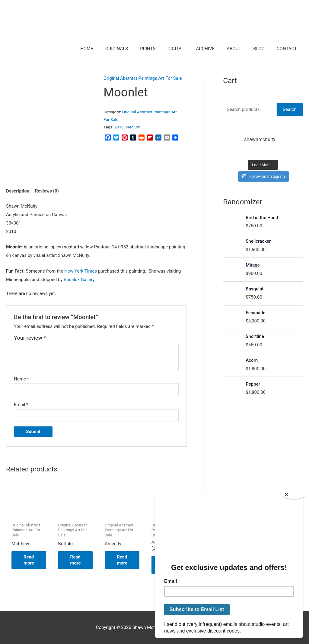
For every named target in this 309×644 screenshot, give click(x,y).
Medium (133, 127)
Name (21, 379)
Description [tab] (18, 191)
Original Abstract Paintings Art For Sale (143, 78)
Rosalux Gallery (79, 280)
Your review (30, 338)
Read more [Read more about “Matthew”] (29, 560)
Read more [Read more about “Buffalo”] (76, 560)
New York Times (81, 271)
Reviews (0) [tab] (47, 191)
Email (21, 405)
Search (290, 109)
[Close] (294, 494)
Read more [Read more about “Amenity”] (122, 560)
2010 (119, 127)
